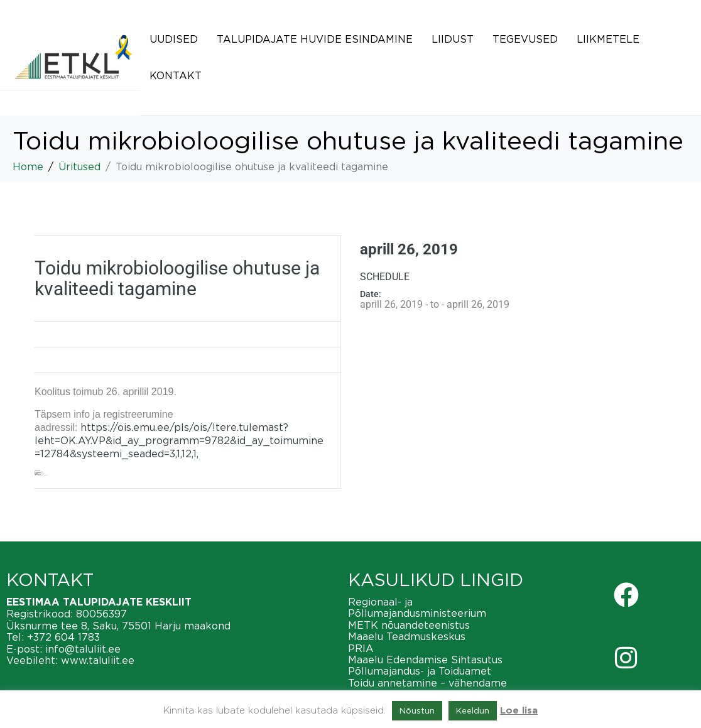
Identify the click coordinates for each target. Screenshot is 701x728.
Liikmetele (608, 39)
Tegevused (525, 39)
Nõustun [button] (417, 710)
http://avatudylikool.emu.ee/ (41, 475)
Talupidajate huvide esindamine (315, 39)
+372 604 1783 (63, 637)
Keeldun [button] (473, 710)
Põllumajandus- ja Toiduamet (420, 671)
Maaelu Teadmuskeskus (407, 636)
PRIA (361, 648)
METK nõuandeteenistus (409, 625)
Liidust (453, 39)
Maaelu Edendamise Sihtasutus (425, 660)
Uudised (174, 39)
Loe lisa (519, 711)
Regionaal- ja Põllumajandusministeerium (417, 607)
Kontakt (176, 75)
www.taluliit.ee (98, 660)
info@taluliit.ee (83, 649)
